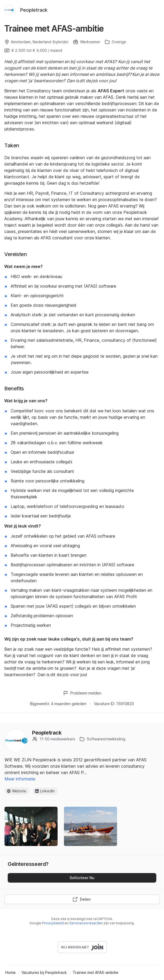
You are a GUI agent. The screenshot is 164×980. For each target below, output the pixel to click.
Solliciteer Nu (82, 878)
